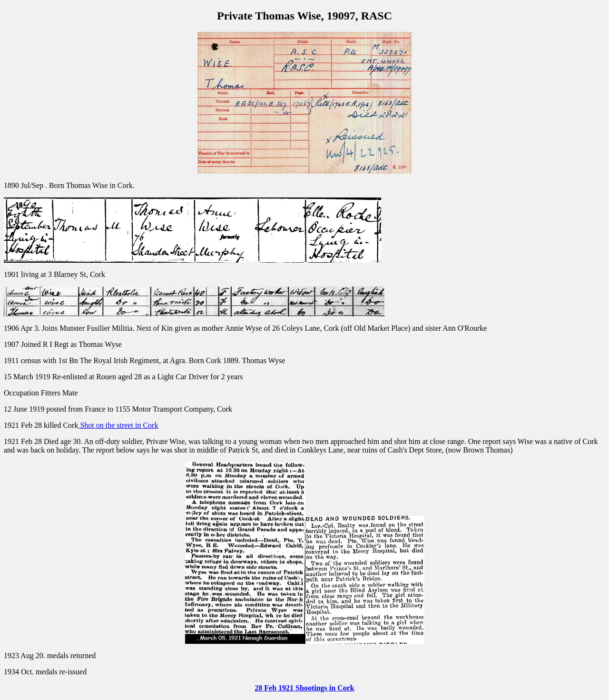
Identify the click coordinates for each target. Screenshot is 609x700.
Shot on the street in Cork (118, 425)
